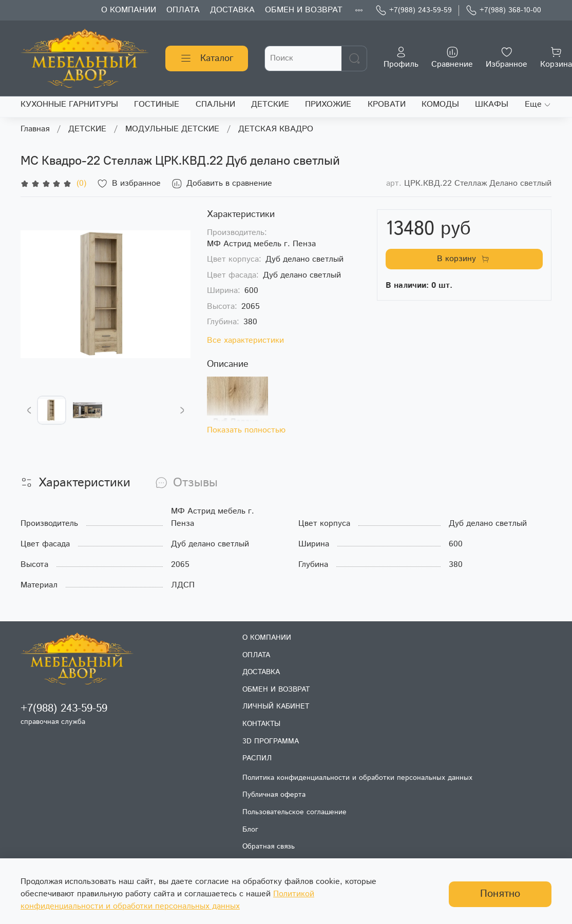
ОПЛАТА (183, 10)
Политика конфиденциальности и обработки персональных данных (357, 778)
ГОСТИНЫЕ (157, 104)
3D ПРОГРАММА (271, 741)
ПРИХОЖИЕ (328, 104)
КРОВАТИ (387, 104)
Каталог (207, 58)
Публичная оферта (274, 795)
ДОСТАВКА (232, 10)
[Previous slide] (29, 410)
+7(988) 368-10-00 (503, 11)
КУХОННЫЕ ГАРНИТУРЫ (69, 104)
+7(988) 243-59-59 (414, 11)
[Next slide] (182, 410)
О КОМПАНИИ (129, 10)
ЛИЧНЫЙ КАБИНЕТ (276, 706)
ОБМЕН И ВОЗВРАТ (304, 10)
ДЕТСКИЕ (270, 104)
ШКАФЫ (492, 104)
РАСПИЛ (257, 758)
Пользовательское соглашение (294, 812)
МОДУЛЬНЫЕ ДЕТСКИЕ (172, 129)
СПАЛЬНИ (215, 104)
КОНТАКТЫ (261, 724)
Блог (250, 830)
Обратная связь (269, 847)
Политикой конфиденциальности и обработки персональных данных (167, 900)
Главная (35, 129)
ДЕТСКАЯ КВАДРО (276, 129)
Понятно (500, 894)
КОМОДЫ (440, 104)
